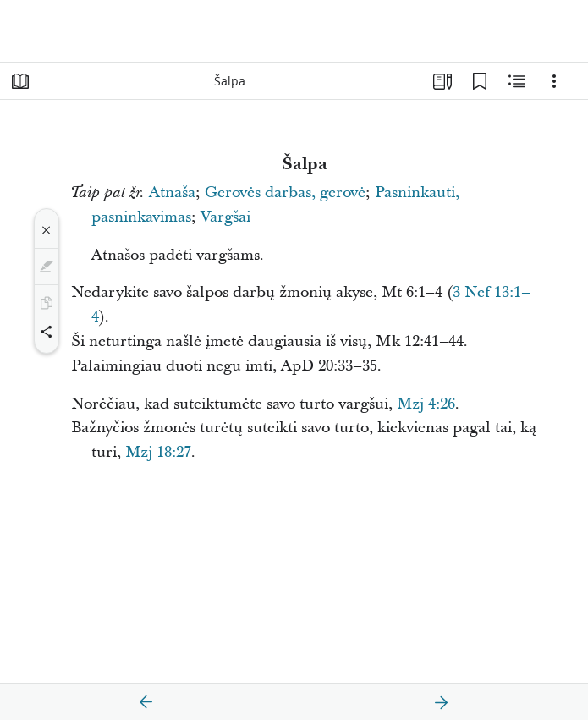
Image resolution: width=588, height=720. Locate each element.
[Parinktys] (554, 81)
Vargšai (225, 217)
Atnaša (172, 192)
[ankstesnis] (146, 702)
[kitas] (441, 702)
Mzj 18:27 (158, 452)
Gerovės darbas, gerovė (285, 192)
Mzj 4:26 (426, 404)
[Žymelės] (480, 81)
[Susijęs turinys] (517, 81)
